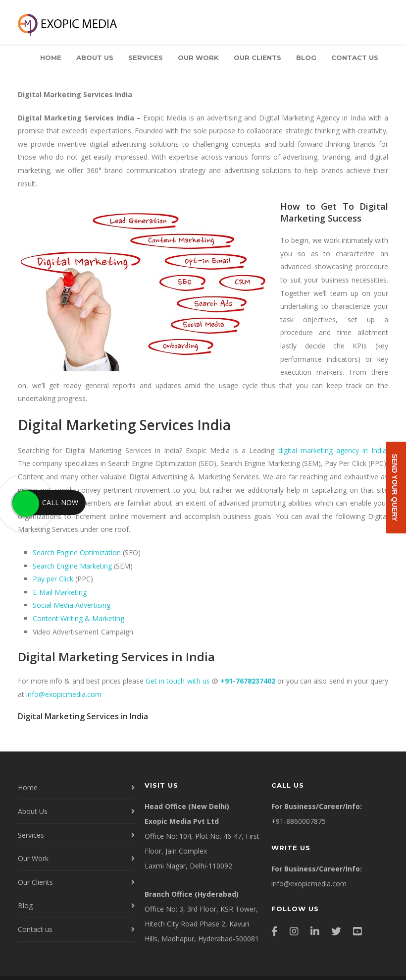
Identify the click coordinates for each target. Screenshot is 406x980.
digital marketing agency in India (333, 450)
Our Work (198, 58)
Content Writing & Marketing (78, 618)
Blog (306, 58)
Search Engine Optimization (77, 552)
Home (51, 58)
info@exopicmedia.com (64, 694)
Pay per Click (53, 579)
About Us (95, 58)
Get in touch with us (178, 681)
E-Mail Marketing (60, 592)
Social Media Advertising (72, 605)
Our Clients (257, 58)
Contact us (355, 58)
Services (146, 58)
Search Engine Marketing (72, 566)
